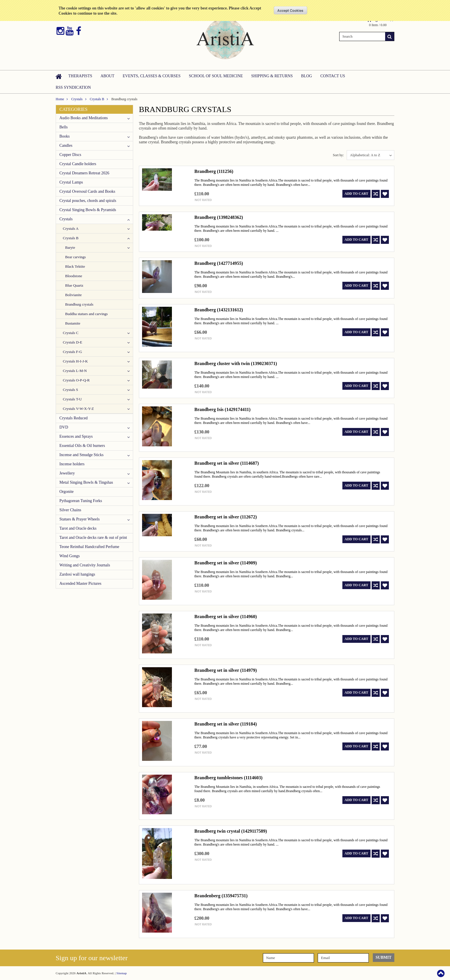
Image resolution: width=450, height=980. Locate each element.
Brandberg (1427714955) (219, 263)
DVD (64, 427)
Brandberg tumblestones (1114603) (228, 778)
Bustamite (73, 323)
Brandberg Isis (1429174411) (222, 409)
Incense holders (72, 464)
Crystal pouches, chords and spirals (88, 201)
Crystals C (71, 333)
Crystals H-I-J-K (75, 361)
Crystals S (70, 390)
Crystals (77, 99)
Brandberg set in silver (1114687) (227, 463)
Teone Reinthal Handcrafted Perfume (89, 547)
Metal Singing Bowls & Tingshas (86, 482)
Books (65, 136)
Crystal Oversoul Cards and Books (87, 191)
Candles (66, 145)
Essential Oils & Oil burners (82, 446)
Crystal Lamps (71, 182)
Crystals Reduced (73, 418)
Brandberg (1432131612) (219, 310)
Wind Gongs (70, 556)
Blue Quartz (74, 285)
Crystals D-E (73, 342)
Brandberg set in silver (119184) (225, 724)
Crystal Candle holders (78, 164)
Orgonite (67, 492)
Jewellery (67, 473)
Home (60, 99)
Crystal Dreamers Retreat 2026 (84, 173)
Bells (64, 127)
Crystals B (97, 99)
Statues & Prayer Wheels (79, 519)
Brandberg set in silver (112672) (225, 517)
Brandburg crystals (79, 304)
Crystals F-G (72, 352)
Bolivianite (73, 295)
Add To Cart (356, 194)
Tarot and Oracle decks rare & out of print (93, 538)
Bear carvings (75, 257)
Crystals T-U (72, 399)
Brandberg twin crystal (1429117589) (231, 831)
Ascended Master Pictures (80, 583)
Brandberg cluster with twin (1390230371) (236, 363)
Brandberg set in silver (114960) (225, 617)
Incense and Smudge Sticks (82, 455)
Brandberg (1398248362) (219, 217)
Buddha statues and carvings (86, 314)
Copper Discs (70, 155)
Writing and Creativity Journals (85, 565)
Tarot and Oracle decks (78, 528)
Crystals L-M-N (75, 371)
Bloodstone (74, 276)
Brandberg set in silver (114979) (225, 670)
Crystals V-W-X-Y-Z (78, 409)
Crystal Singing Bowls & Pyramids (88, 210)
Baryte (70, 247)
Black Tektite (75, 266)
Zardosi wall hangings (77, 574)
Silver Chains (70, 510)
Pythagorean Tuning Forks (81, 501)
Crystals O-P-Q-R (76, 380)
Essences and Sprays (76, 436)
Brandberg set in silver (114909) (225, 563)
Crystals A (71, 228)
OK (291, 10)
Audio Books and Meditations (84, 118)
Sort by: (338, 155)
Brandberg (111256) (214, 171)
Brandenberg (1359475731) (221, 896)
